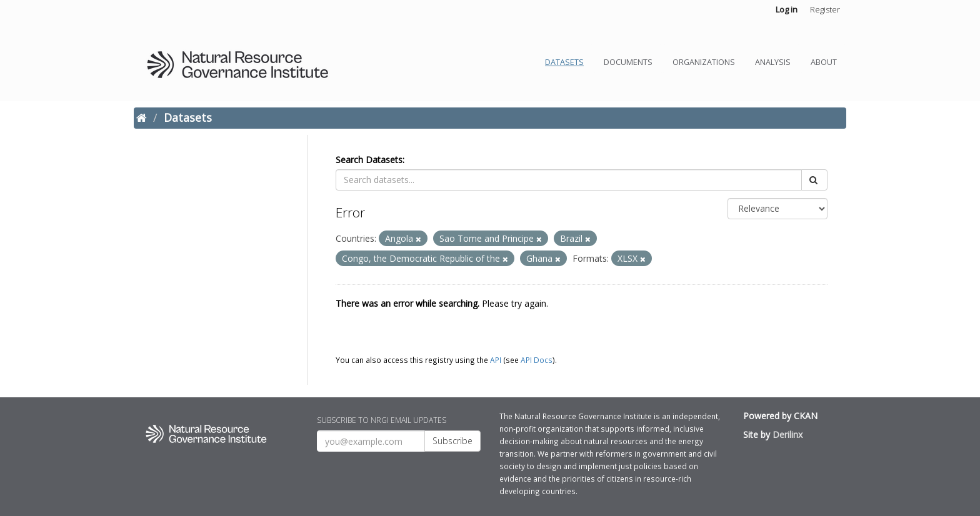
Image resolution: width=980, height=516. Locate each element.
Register (825, 9)
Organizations (704, 62)
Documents (628, 62)
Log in (787, 9)
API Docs (537, 360)
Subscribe (452, 441)
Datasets (564, 62)
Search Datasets (369, 160)
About (824, 62)
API (496, 360)
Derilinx (787, 434)
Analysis (773, 62)
